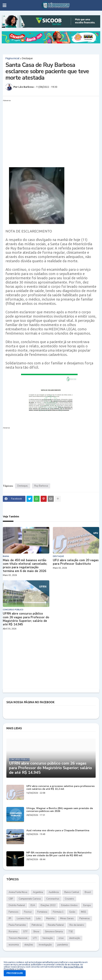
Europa (87, 905)
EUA (33, 905)
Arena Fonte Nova (18, 892)
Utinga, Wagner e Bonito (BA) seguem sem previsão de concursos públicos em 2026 (60, 810)
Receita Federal (56, 925)
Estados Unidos (69, 905)
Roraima (13, 932)
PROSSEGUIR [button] (15, 973)
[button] (5, 5)
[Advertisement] (47, 128)
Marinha (50, 918)
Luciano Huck (24, 918)
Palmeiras (85, 918)
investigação (45, 945)
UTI (35, 938)
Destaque (27, 58)
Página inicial (12, 58)
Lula (38, 918)
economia (14, 945)
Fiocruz (28, 912)
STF (25, 932)
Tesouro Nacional (18, 938)
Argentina (38, 892)
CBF (11, 899)
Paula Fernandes (17, 925)
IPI (10, 918)
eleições (29, 945)
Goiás (72, 912)
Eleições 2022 (48, 905)
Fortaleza (42, 912)
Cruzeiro (69, 899)
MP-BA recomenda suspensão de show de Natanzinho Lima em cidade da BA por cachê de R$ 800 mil (59, 854)
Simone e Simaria (54, 932)
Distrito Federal (17, 905)
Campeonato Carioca (30, 899)
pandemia (63, 945)
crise (61, 938)
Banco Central (72, 892)
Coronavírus (53, 899)
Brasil (88, 892)
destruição (75, 938)
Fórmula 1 (58, 912)
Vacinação (48, 938)
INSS (83, 912)
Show (36, 932)
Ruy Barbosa (41, 486)
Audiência (54, 892)
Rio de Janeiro (77, 925)
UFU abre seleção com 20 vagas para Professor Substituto (76, 562)
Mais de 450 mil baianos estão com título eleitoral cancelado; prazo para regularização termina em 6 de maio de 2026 (25, 566)
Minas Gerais (67, 918)
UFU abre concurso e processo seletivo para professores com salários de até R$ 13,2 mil (60, 788)
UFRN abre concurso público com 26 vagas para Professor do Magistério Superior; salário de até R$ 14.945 (26, 619)
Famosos (14, 912)
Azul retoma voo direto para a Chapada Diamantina (58, 831)
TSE (71, 932)
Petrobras (37, 925)
